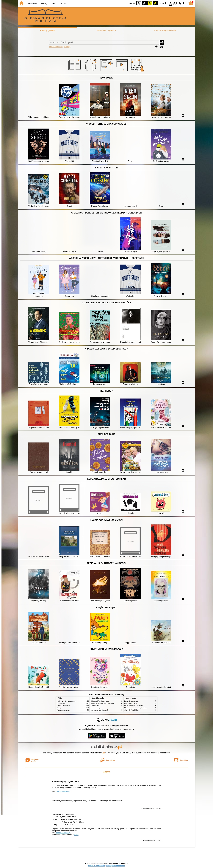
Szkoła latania (61, 703)
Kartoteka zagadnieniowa (165, 30)
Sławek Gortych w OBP (63, 814)
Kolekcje (67, 47)
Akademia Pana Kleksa (131, 710)
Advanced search (56, 47)
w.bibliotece (98, 753)
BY (155, 3)
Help (54, 3)
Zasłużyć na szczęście (131, 701)
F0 (171, 3)
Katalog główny (47, 30)
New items (32, 3)
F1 (175, 3)
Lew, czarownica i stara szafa (100, 710)
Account (64, 3)
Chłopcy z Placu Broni (64, 706)
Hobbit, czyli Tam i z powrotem (66, 701)
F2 (182, 3)
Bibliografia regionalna (106, 30)
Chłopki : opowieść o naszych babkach (102, 703)
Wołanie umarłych (96, 708)
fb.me (76, 835)
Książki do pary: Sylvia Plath (65, 782)
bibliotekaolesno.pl (63, 791)
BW (144, 3)
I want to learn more (97, 866)
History (44, 3)
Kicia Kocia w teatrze (131, 703)
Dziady (59, 708)
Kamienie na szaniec (63, 710)
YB (150, 3)
